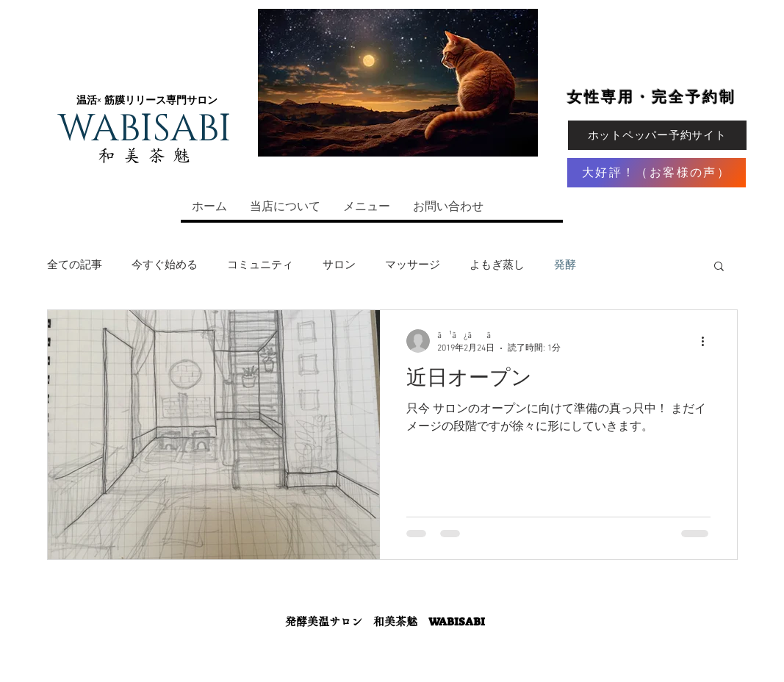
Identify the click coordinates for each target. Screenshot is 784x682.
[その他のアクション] (708, 341)
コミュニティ (260, 265)
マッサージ (413, 265)
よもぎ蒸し (497, 265)
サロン (339, 265)
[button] (719, 267)
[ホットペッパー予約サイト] (657, 135)
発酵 (565, 265)
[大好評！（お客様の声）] (657, 173)
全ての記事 (75, 265)
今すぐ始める (165, 265)
